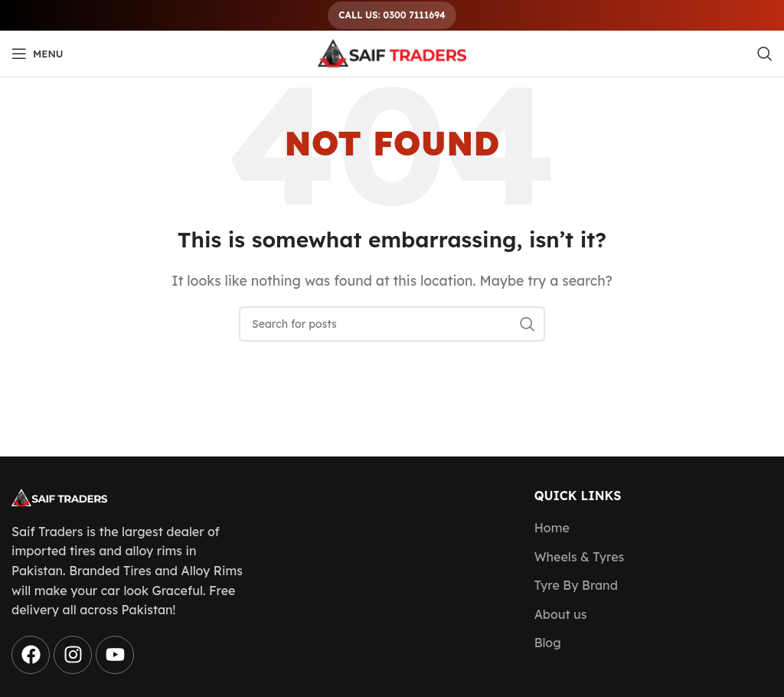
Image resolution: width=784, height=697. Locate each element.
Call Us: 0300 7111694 (392, 15)
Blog (548, 643)
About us (561, 614)
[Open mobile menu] (38, 54)
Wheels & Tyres (580, 557)
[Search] (765, 54)
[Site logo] (392, 52)
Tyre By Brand (576, 585)
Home (552, 528)
